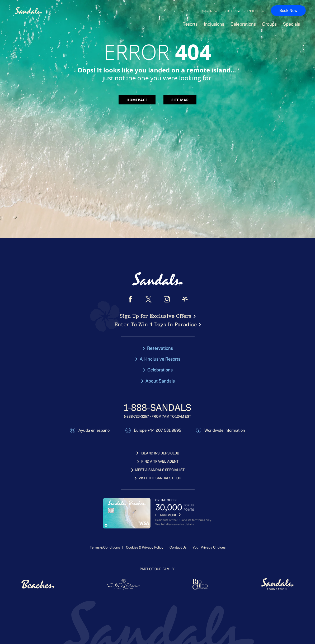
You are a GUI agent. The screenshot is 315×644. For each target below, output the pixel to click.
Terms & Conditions (105, 548)
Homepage (137, 100)
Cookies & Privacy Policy (145, 548)
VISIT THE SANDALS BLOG (157, 478)
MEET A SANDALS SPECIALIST (157, 470)
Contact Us (178, 548)
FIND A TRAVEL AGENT (157, 461)
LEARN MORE (168, 515)
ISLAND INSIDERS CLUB (158, 453)
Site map (180, 100)
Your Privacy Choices (209, 548)
